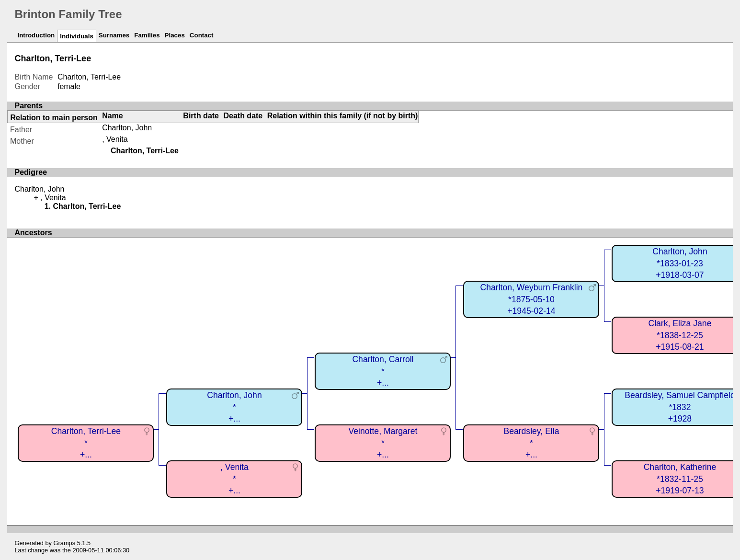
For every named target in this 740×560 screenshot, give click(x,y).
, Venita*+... (234, 479)
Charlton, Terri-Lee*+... (86, 443)
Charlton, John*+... (234, 407)
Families (147, 35)
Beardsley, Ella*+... (531, 443)
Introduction (36, 35)
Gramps (65, 543)
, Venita (115, 139)
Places (175, 35)
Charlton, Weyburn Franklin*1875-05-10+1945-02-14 (532, 299)
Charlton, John (127, 128)
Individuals (77, 36)
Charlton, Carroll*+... (383, 371)
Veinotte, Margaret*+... (383, 443)
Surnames (114, 35)
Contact (202, 35)
